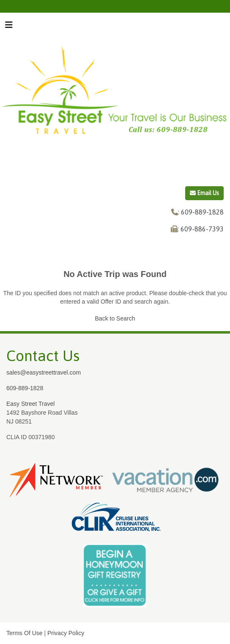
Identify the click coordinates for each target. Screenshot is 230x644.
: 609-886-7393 (201, 229)
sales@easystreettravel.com (44, 372)
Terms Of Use (25, 633)
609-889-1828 (25, 388)
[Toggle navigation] (9, 27)
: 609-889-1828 (201, 212)
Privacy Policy (66, 633)
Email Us (204, 193)
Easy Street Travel (30, 404)
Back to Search (115, 318)
